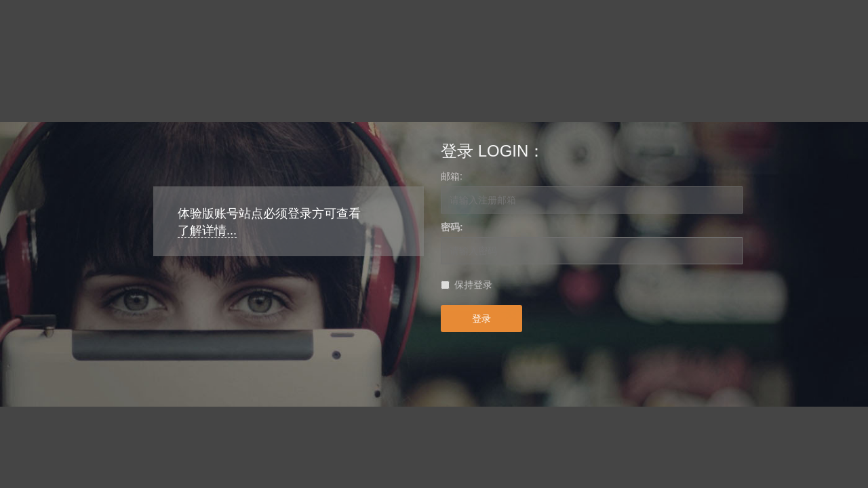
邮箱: (452, 176)
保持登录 (473, 285)
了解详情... (207, 230)
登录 (481, 319)
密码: (452, 227)
